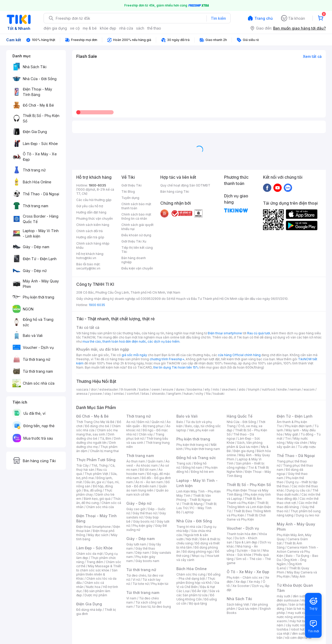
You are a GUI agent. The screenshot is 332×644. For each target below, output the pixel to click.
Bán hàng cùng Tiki (175, 192)
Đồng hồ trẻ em (202, 472)
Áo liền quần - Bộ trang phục (148, 424)
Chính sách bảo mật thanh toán (136, 206)
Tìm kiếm (218, 18)
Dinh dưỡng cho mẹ (96, 445)
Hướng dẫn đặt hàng (91, 212)
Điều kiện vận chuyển (137, 268)
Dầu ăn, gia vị (95, 482)
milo (216, 389)
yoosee (96, 394)
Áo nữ (131, 422)
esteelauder (109, 389)
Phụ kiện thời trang (193, 439)
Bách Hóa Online (192, 569)
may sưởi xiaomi (300, 613)
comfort (133, 394)
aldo (242, 389)
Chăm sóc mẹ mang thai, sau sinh (97, 432)
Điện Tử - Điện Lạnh (295, 416)
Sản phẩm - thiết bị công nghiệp (245, 465)
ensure (168, 389)
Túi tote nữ (141, 584)
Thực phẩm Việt (96, 474)
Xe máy (254, 582)
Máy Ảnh (299, 576)
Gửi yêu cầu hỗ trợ (90, 206)
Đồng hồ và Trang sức (196, 458)
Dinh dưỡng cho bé (95, 436)
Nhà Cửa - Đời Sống (194, 521)
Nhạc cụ (198, 556)
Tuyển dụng (130, 198)
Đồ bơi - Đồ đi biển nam (148, 484)
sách (140, 28)
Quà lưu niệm (248, 609)
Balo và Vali (187, 416)
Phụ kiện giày (143, 526)
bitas (145, 394)
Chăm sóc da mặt (89, 554)
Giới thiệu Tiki (132, 185)
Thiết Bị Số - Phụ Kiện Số (249, 485)
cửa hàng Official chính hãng (239, 355)
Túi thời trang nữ (141, 570)
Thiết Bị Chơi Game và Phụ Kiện (246, 517)
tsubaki (219, 394)
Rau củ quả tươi (259, 333)
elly (207, 389)
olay (108, 394)
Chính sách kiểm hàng (93, 225)
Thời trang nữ (139, 416)
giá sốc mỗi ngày (134, 355)
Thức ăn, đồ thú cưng (99, 501)
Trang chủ (264, 18)
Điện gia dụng (244, 451)
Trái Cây (82, 465)
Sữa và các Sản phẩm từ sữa (198, 593)
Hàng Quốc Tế (240, 416)
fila (208, 394)
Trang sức (184, 463)
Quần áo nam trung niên (147, 488)
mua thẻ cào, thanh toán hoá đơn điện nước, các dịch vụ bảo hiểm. (131, 341)
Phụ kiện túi (160, 584)
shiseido (158, 394)
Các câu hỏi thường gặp (94, 200)
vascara (82, 389)
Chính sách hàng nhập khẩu (93, 245)
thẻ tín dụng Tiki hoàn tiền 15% (176, 367)
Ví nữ (136, 580)
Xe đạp (241, 582)
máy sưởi (283, 596)
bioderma (195, 389)
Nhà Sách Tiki (239, 599)
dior (94, 389)
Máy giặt (292, 434)
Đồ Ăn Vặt (199, 591)
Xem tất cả (312, 56)
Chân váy (146, 434)
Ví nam (131, 598)
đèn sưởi (299, 596)
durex (180, 389)
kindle (282, 389)
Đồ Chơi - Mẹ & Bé (92, 416)
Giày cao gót (136, 509)
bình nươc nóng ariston (299, 615)
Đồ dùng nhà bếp (89, 610)
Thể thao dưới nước (298, 492)
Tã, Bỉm (106, 438)
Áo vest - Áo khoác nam (148, 463)
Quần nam (155, 461)
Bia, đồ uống (93, 490)
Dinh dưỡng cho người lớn (98, 441)
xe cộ (75, 28)
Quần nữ (158, 422)
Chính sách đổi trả (89, 231)
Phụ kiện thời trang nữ (192, 445)
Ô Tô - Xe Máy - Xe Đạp (248, 572)
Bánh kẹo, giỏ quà (97, 499)
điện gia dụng (55, 28)
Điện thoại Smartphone (94, 527)
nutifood (268, 389)
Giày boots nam (147, 561)
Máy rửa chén (297, 443)
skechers (229, 389)
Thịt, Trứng (99, 465)
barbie (144, 389)
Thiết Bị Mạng (192, 504)
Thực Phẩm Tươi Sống (96, 460)
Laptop (188, 512)
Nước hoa (93, 587)
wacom (309, 389)
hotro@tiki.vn (86, 258)
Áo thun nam (136, 461)
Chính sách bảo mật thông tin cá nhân (136, 216)
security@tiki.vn (88, 268)
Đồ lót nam (148, 470)
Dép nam (142, 553)
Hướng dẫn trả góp (90, 237)
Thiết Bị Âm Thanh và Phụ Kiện (244, 501)
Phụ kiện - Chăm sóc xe (245, 577)
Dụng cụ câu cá (298, 490)
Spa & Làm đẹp (246, 542)
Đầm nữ (143, 422)
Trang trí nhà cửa (189, 527)
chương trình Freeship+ (167, 359)
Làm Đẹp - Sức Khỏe (94, 548)
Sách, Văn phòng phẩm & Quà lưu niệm (245, 445)
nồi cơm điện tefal (298, 638)
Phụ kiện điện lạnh (298, 426)
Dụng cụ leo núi (308, 515)
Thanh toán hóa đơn (242, 534)
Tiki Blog (128, 192)
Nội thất (192, 539)
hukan (188, 394)
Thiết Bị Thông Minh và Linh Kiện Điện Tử (249, 507)
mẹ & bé (90, 28)
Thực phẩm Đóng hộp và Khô (196, 581)
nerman (295, 389)
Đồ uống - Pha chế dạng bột (198, 576)
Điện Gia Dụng (89, 604)
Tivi (288, 438)
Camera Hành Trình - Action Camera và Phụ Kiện (298, 552)
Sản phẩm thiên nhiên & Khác (97, 574)
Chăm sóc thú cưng (191, 574)
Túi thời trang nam (143, 593)
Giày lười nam (136, 544)
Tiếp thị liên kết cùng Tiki (137, 250)
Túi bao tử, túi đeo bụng (153, 607)
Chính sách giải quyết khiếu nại (137, 227)
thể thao (154, 28)
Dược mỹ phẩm (96, 595)
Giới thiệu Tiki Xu (134, 241)
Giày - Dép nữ (139, 503)
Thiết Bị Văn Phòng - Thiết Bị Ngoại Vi (194, 500)
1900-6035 (97, 185)
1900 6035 (97, 305)
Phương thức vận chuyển (95, 219)
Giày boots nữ (144, 521)
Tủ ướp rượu (307, 447)
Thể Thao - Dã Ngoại (296, 456)
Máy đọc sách (98, 535)
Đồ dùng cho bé (97, 426)
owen (156, 389)
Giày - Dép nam (140, 539)
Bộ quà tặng (198, 603)
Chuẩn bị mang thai (104, 451)
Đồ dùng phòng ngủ (198, 552)
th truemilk (129, 389)
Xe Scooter (241, 586)
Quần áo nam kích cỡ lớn (147, 492)
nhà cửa (126, 28)
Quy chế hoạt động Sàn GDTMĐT (185, 185)
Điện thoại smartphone (225, 333)
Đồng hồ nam (192, 468)
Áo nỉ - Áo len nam (149, 482)
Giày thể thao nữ (145, 513)
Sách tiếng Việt (238, 604)
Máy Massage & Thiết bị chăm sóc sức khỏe (99, 568)
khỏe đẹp (108, 28)
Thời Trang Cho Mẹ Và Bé (95, 422)
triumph (254, 389)
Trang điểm (95, 562)
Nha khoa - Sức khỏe (248, 553)
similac (119, 394)
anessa (82, 394)
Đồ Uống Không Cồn (195, 597)
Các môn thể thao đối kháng (297, 505)
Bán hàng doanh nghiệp (134, 260)
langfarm (174, 394)
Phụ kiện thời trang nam (203, 449)
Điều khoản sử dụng (136, 235)
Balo (180, 422)
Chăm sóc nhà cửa (100, 507)
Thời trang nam (140, 456)
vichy (199, 394)
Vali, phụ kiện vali (202, 430)
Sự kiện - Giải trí (248, 550)
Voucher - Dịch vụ (243, 528)
